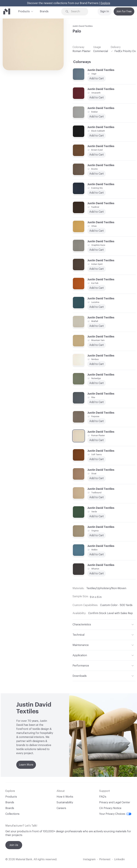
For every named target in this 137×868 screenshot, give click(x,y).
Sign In (105, 11)
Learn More (26, 765)
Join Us (14, 845)
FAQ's (103, 797)
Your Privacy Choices (115, 814)
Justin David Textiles (83, 26)
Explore (105, 3)
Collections (12, 814)
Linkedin (119, 859)
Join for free (124, 11)
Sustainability (65, 802)
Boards (10, 808)
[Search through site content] (77, 12)
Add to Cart (97, 307)
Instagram (89, 859)
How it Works (65, 797)
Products (24, 11)
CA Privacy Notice (110, 808)
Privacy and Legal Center (115, 802)
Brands (44, 11)
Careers (61, 808)
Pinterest (105, 859)
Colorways (82, 62)
